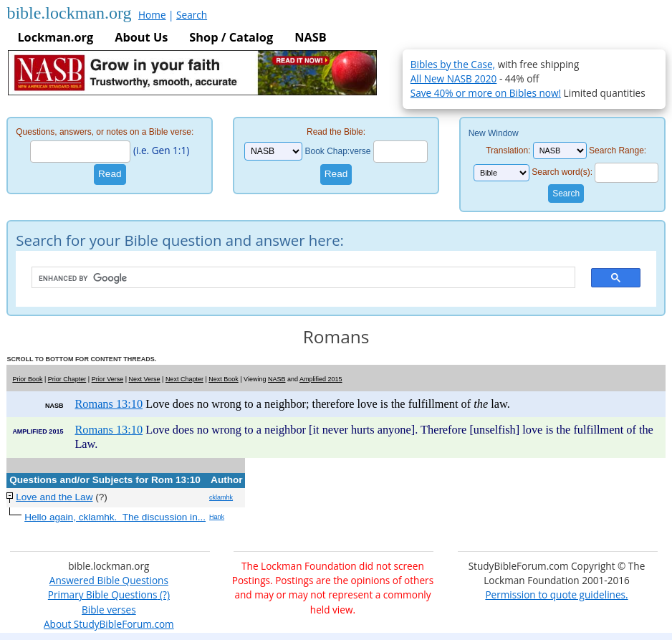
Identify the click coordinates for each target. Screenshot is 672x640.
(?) (163, 594)
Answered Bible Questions (109, 580)
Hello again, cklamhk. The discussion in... (115, 517)
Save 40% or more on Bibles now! (486, 93)
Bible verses (109, 610)
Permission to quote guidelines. (556, 594)
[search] (296, 278)
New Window (494, 133)
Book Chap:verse (337, 151)
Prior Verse (108, 379)
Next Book (224, 379)
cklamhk (221, 497)
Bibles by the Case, (453, 64)
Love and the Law (54, 497)
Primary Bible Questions (103, 594)
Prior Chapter (67, 379)
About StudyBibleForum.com (109, 624)
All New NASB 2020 (454, 78)
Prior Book (27, 379)
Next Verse (145, 379)
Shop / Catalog (231, 37)
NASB (310, 37)
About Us (141, 37)
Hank (217, 517)
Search (192, 15)
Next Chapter (184, 379)
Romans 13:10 (109, 404)
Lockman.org (55, 37)
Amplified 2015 (321, 379)
